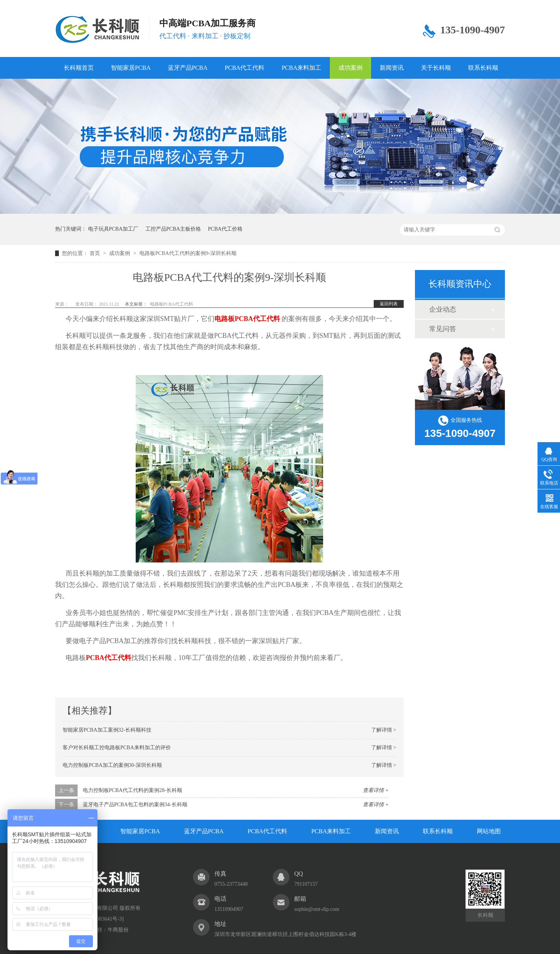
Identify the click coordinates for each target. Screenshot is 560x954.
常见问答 (443, 329)
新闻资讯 (392, 68)
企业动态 (443, 309)
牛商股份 (118, 930)
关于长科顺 (436, 68)
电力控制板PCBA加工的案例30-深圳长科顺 (112, 765)
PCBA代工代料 (245, 68)
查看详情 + (376, 790)
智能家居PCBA (131, 68)
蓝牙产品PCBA (188, 68)
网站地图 (489, 831)
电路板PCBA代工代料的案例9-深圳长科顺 (188, 253)
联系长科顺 (483, 68)
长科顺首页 (79, 68)
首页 (96, 253)
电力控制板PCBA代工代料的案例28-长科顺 (133, 790)
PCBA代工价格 (225, 229)
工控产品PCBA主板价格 (173, 229)
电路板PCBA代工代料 (171, 304)
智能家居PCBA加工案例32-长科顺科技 (107, 730)
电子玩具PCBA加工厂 (113, 229)
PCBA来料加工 (301, 68)
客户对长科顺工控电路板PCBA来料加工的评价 (117, 748)
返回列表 (389, 304)
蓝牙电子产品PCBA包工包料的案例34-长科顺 (135, 805)
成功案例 (350, 68)
